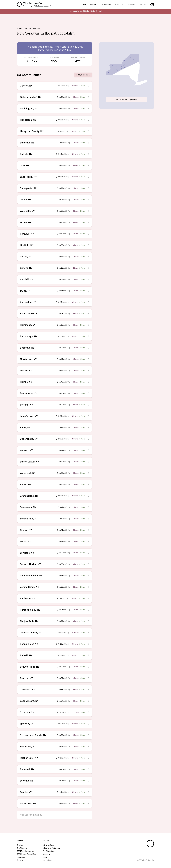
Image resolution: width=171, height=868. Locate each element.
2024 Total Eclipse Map (26, 851)
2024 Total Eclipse (24, 28)
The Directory (106, 4)
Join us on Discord (49, 845)
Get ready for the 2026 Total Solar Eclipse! (85, 11)
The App (83, 4)
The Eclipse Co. (33, 3)
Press (45, 857)
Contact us (47, 854)
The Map (93, 4)
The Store (119, 4)
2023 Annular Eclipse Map (26, 854)
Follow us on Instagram (51, 848)
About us (143, 4)
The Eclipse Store (49, 851)
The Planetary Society (42, 6)
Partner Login (47, 860)
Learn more (131, 4)
